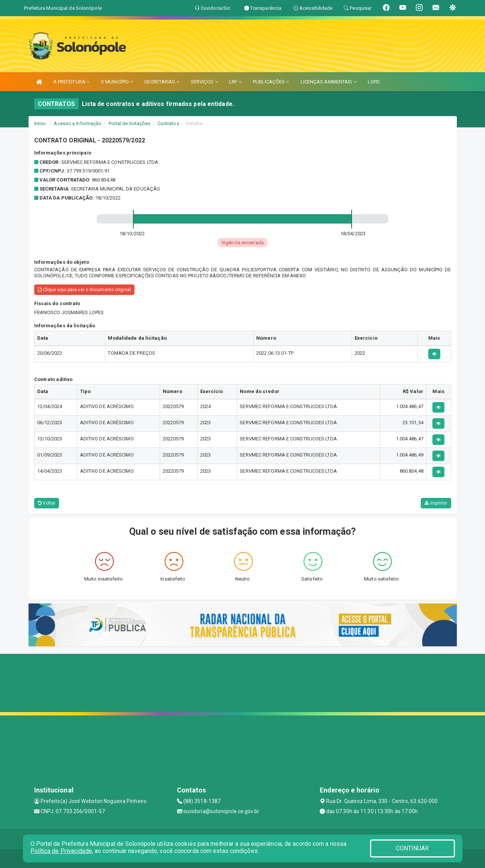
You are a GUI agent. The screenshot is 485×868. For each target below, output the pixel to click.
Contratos (168, 123)
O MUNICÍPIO (117, 82)
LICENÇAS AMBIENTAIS (329, 82)
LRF (236, 82)
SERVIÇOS (204, 82)
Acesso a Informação (78, 123)
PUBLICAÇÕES (271, 82)
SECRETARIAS (162, 82)
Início (40, 123)
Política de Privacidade (61, 851)
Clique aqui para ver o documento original (84, 290)
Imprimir (436, 503)
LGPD (374, 82)
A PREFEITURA (71, 82)
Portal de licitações (130, 123)
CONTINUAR (412, 848)
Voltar (47, 503)
